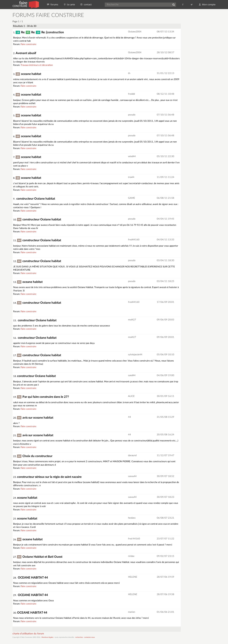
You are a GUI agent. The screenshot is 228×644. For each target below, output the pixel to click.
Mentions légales (47, 637)
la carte (69, 4)
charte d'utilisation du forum (28, 634)
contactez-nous (90, 637)
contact (86, 4)
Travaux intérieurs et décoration (37, 65)
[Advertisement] (200, 66)
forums (53, 4)
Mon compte (207, 4)
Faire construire (28, 44)
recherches (79, 637)
